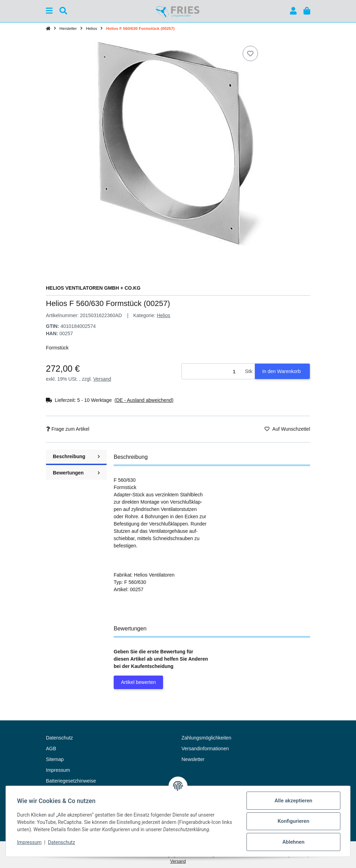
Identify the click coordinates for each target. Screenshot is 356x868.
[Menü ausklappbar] (49, 11)
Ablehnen (293, 842)
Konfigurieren (293, 821)
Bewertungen (76, 473)
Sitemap (55, 759)
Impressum (29, 842)
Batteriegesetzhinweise (71, 781)
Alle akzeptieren (293, 801)
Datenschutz (62, 842)
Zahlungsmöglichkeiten (206, 738)
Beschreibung (76, 456)
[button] (293, 11)
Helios (164, 315)
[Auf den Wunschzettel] (250, 53)
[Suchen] (63, 11)
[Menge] (212, 371)
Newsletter (193, 759)
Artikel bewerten (138, 682)
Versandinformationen (205, 749)
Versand (102, 379)
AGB (51, 749)
